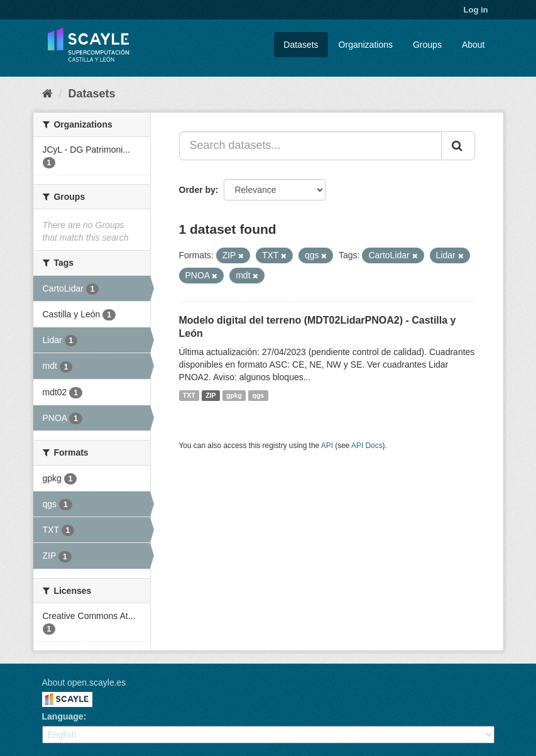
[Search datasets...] (310, 146)
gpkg (234, 395)
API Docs (367, 446)
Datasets (301, 45)
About (473, 45)
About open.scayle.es (84, 682)
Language (63, 716)
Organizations (366, 45)
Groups (427, 45)
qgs (259, 395)
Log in (476, 10)
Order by (197, 190)
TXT (189, 395)
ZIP (211, 395)
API (327, 446)
